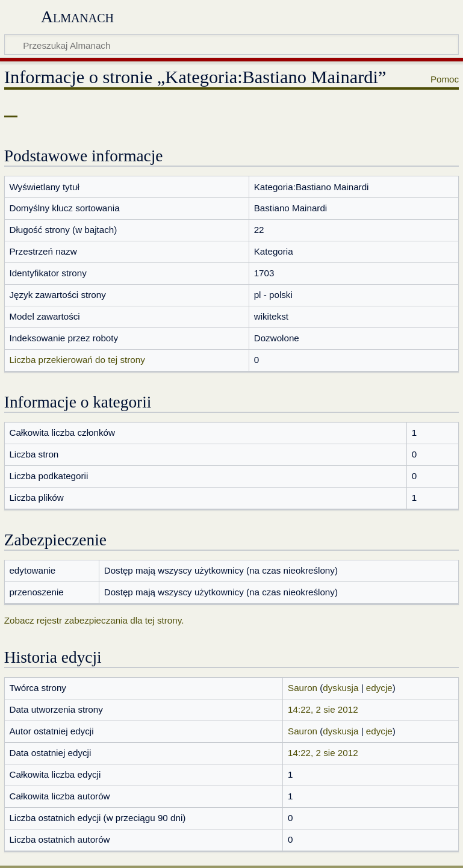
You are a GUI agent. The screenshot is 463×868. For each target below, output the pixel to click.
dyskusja (340, 688)
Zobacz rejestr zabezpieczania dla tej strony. (94, 620)
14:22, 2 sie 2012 (323, 709)
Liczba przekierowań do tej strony (77, 360)
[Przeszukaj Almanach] (231, 45)
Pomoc (445, 79)
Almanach (77, 17)
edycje (379, 688)
